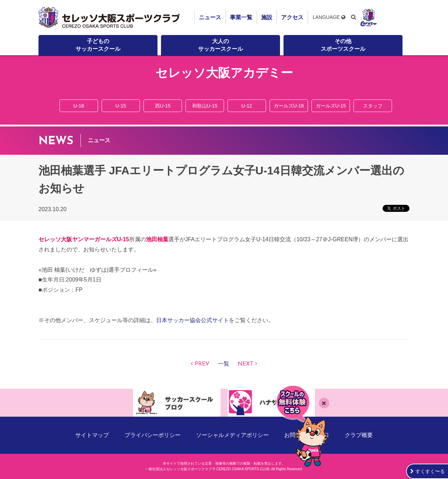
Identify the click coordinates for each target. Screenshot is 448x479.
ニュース (210, 17)
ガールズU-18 (289, 106)
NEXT (246, 364)
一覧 (224, 364)
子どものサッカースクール (98, 45)
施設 (267, 17)
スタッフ (373, 106)
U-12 (247, 106)
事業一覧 (241, 17)
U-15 (121, 106)
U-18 (79, 106)
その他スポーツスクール (343, 45)
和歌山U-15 (205, 106)
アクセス (292, 17)
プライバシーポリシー (153, 435)
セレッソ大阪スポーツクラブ (110, 18)
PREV (202, 364)
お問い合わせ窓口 (307, 435)
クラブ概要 (359, 435)
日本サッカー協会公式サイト (192, 320)
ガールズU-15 (331, 106)
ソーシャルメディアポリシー (232, 435)
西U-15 (163, 106)
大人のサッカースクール (220, 45)
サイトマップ (92, 435)
